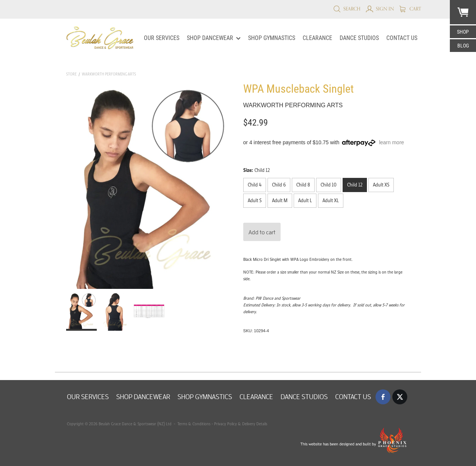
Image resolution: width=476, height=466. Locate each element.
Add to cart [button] (262, 232)
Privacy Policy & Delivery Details (241, 424)
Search (347, 9)
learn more (391, 142)
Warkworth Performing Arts (109, 74)
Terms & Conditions (193, 424)
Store (71, 74)
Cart (410, 9)
